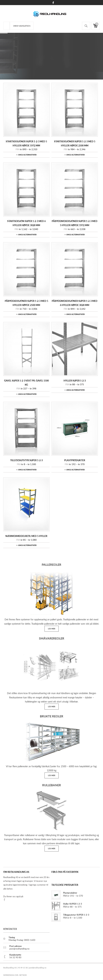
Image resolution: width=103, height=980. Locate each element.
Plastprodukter (75, 460)
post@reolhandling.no (38, 968)
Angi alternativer (27, 155)
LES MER (52, 629)
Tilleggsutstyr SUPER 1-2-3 (26, 460)
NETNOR (23, 975)
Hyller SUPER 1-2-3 (75, 381)
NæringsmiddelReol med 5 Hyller (26, 536)
